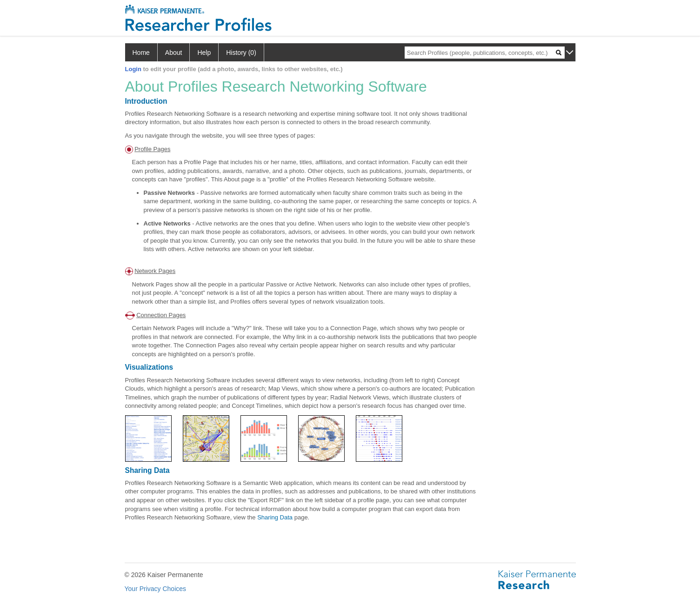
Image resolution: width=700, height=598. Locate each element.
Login (133, 69)
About (174, 53)
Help (204, 53)
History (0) (241, 53)
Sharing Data (275, 517)
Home (141, 53)
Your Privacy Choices (156, 589)
